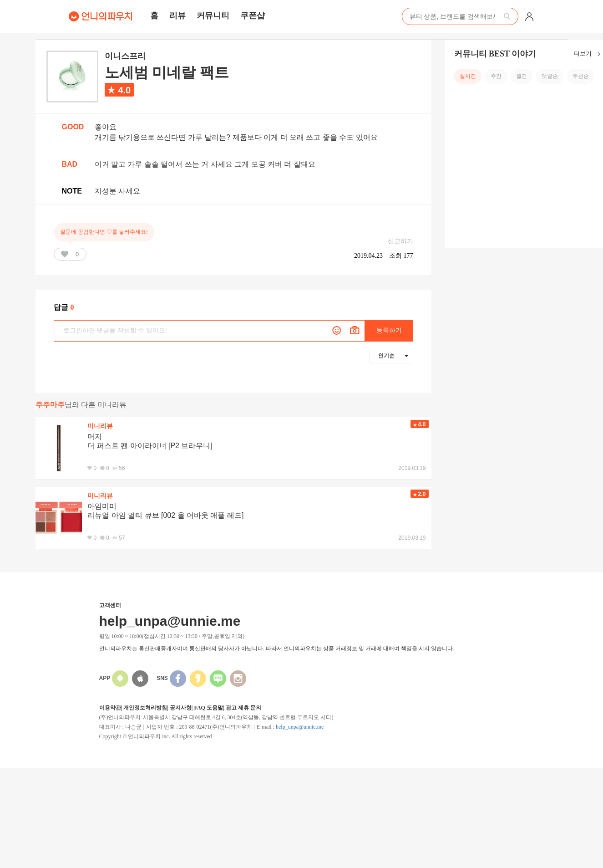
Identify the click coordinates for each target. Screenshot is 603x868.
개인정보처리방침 (145, 708)
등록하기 (389, 330)
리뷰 (177, 15)
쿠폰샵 (253, 15)
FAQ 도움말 (208, 708)
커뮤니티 (213, 15)
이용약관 (110, 708)
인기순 (393, 356)
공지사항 (181, 708)
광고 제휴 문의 (243, 708)
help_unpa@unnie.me (300, 727)
